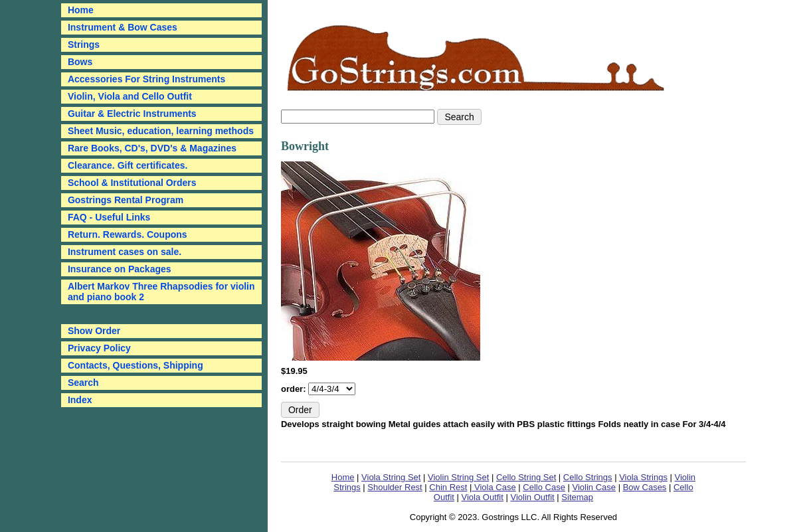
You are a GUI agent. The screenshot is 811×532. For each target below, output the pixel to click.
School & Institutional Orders (132, 183)
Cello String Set (526, 477)
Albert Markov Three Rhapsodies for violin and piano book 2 (161, 292)
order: (295, 389)
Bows (80, 62)
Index (80, 400)
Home (343, 477)
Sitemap (577, 497)
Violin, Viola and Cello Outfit (130, 96)
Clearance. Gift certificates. (128, 165)
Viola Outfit (483, 497)
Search (83, 383)
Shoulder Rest (395, 487)
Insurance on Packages (120, 269)
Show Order (94, 331)
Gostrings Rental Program (126, 200)
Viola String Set (391, 477)
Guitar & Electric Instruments (132, 114)
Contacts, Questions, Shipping (135, 365)
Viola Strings (643, 477)
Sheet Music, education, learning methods (161, 131)
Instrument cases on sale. (125, 252)
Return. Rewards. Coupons (128, 234)
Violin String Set (458, 477)
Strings (84, 44)
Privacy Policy (99, 348)
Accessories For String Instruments (146, 79)
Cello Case (544, 487)
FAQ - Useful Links (109, 217)
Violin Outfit (532, 497)
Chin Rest (448, 487)
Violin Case (594, 487)
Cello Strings (588, 477)
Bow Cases (645, 487)
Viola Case (494, 487)
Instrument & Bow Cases (123, 27)
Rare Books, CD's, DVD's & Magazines (152, 148)
